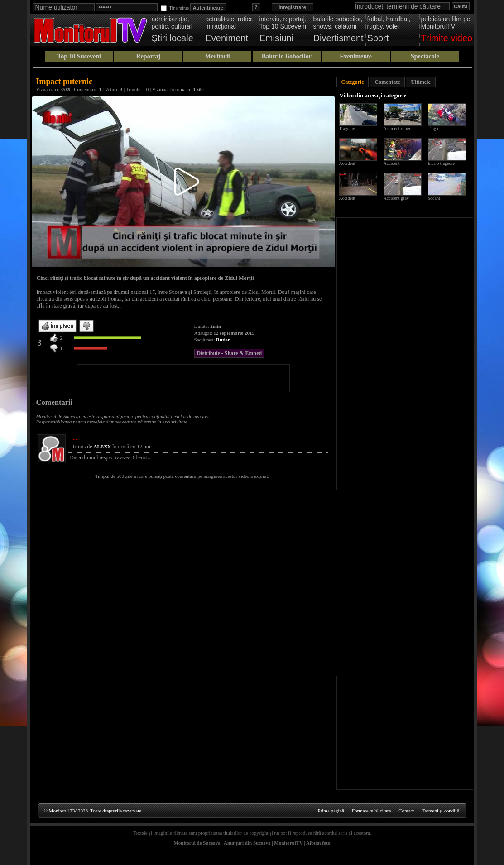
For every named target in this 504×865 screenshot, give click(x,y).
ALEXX (103, 447)
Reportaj (149, 56)
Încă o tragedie (441, 163)
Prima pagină (331, 811)
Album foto (318, 843)
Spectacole (425, 56)
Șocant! (435, 198)
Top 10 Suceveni (79, 56)
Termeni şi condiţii (441, 811)
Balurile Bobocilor (287, 56)
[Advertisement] (183, 378)
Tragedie (347, 128)
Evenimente (356, 56)
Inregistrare (292, 7)
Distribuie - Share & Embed (230, 353)
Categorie (353, 82)
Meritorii (218, 56)
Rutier (223, 340)
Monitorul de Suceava (197, 843)
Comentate (387, 82)
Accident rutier (397, 128)
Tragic (434, 128)
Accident (347, 163)
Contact (406, 811)
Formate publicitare (371, 811)
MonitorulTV (288, 843)
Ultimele (420, 82)
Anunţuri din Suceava (247, 843)
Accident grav (396, 198)
